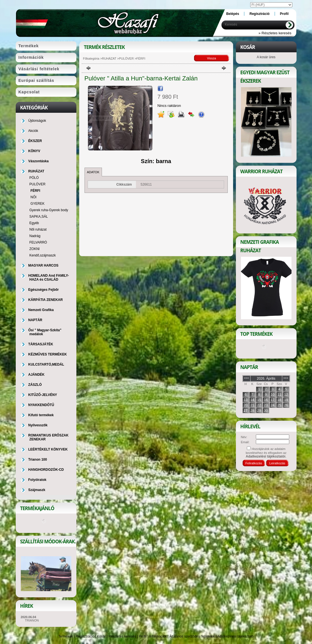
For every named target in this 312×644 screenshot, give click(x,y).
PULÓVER (127, 58)
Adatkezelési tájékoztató (235, 636)
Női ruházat (38, 229)
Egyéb (34, 223)
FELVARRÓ (38, 242)
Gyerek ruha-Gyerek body (49, 210)
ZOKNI (35, 249)
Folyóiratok (37, 480)
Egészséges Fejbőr (44, 290)
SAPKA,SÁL (39, 217)
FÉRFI (36, 191)
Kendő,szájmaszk (43, 255)
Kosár (101, 636)
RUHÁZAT (109, 58)
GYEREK (38, 204)
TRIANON (32, 620)
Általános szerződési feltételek (192, 636)
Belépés (233, 14)
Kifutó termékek (41, 415)
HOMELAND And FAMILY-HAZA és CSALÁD (49, 278)
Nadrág (35, 236)
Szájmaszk (37, 490)
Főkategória (91, 58)
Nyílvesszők (38, 425)
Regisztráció (85, 636)
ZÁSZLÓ (35, 385)
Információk (158, 636)
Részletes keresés (122, 636)
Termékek (66, 636)
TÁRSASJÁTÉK (41, 344)
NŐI (34, 197)
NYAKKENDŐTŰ (41, 405)
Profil (143, 636)
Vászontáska (39, 161)
